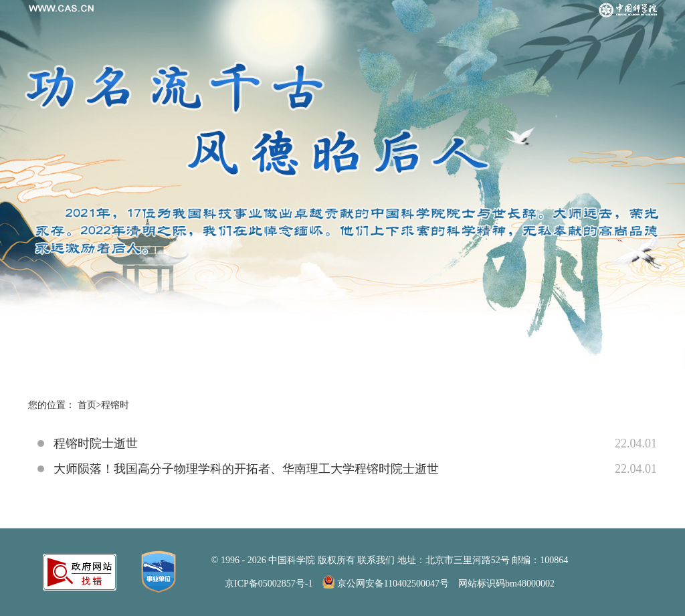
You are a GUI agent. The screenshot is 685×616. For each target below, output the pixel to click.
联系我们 (376, 560)
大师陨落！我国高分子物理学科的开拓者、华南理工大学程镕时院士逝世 (246, 469)
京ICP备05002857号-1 (269, 584)
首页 (87, 405)
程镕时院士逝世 (96, 443)
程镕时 (115, 405)
